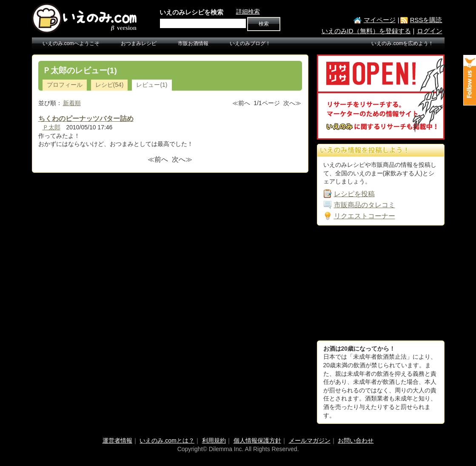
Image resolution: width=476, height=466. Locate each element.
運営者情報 (117, 440)
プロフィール (65, 85)
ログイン (430, 31)
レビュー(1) (152, 85)
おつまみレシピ (139, 43)
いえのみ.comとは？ (167, 440)
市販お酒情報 (193, 43)
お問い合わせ (356, 440)
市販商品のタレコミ (365, 205)
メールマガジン (310, 440)
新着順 (72, 103)
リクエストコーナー (365, 216)
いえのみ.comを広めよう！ (402, 43)
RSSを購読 (426, 20)
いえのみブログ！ (250, 43)
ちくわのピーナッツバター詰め (86, 119)
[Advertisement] (381, 283)
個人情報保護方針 (257, 440)
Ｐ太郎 (51, 127)
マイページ (380, 20)
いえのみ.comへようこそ (71, 43)
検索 (264, 24)
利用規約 (214, 440)
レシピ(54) (110, 85)
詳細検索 (248, 11)
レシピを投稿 (354, 194)
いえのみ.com (85, 18)
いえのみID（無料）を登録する (366, 31)
